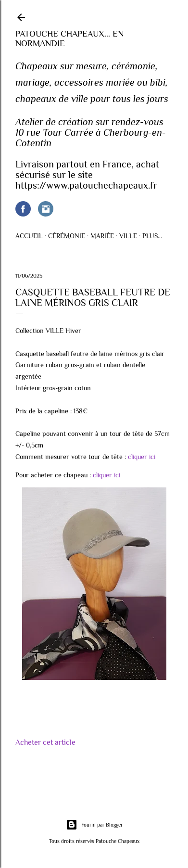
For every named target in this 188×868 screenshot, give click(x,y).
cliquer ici (142, 457)
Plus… (152, 236)
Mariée (102, 236)
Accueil (29, 236)
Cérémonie (67, 236)
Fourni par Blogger (94, 825)
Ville (128, 236)
